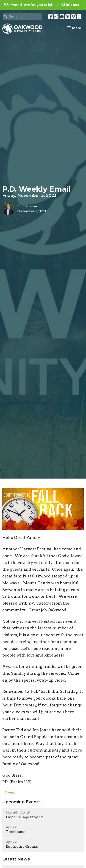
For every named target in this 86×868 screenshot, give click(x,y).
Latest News (16, 859)
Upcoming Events (21, 802)
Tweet (10, 793)
